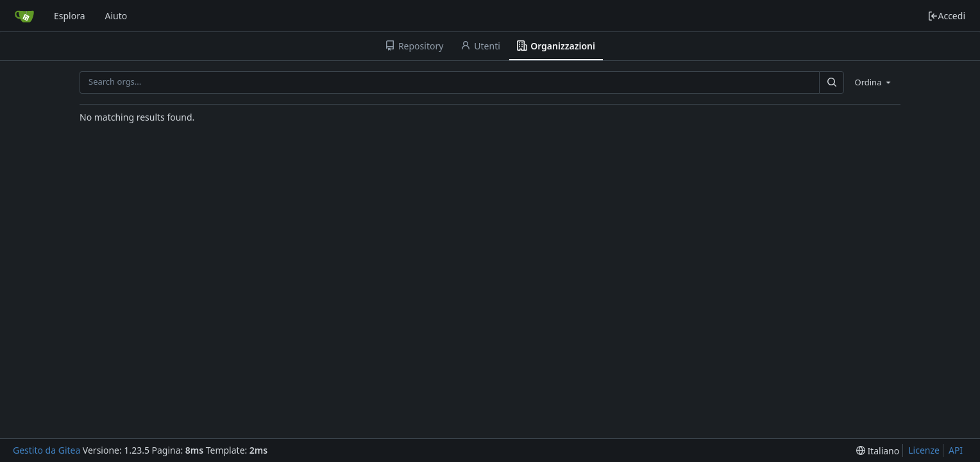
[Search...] (831, 82)
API (956, 450)
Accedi (946, 16)
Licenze (924, 450)
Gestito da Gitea (46, 450)
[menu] (874, 82)
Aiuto (116, 16)
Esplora (70, 16)
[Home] (24, 16)
